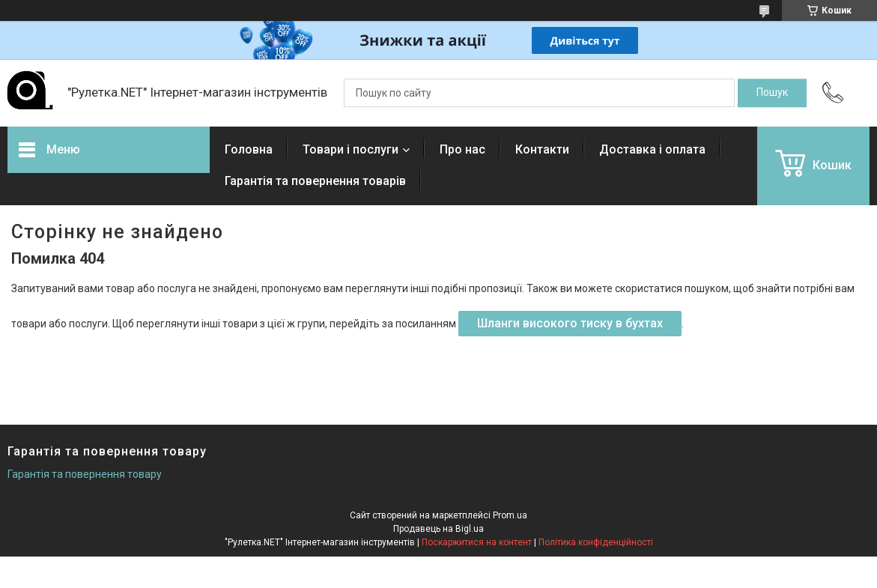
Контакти (542, 149)
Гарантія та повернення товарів (315, 181)
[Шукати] (772, 93)
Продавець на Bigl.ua (438, 529)
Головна (249, 149)
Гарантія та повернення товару (85, 474)
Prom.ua (510, 515)
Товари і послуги (351, 149)
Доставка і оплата (652, 149)
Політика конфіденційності (596, 542)
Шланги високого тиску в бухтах (570, 323)
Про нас (462, 149)
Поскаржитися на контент (477, 542)
